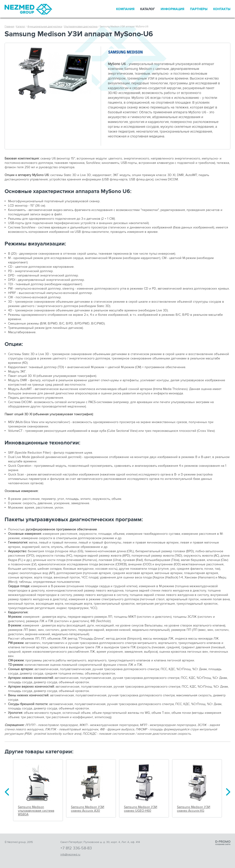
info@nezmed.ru (70, 854)
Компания (125, 9)
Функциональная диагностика (45, 27)
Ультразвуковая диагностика (81, 27)
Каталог (148, 9)
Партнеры (199, 9)
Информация (172, 9)
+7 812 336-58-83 (76, 848)
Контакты (222, 9)
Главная (9, 27)
